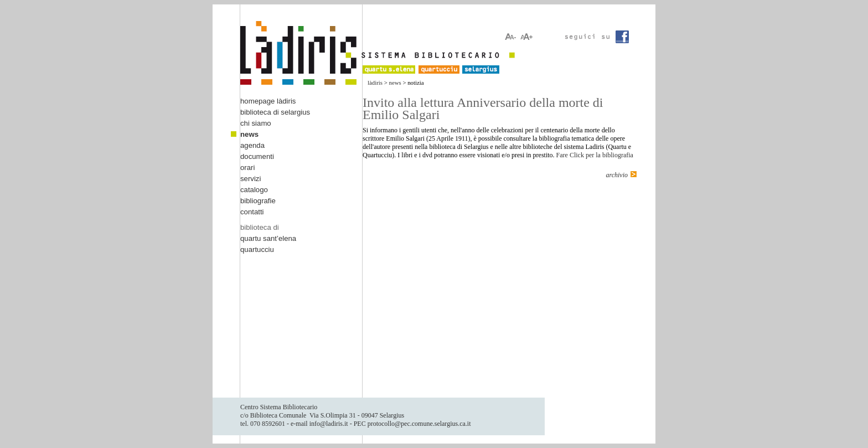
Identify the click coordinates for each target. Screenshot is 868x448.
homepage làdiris (268, 101)
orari (247, 168)
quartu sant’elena (268, 238)
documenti (257, 156)
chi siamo (256, 123)
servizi (250, 179)
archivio (617, 175)
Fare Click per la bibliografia (595, 155)
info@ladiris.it (329, 424)
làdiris (375, 83)
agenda (252, 145)
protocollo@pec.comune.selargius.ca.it (419, 424)
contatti (252, 212)
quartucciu (257, 249)
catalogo (254, 190)
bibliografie (258, 201)
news (395, 83)
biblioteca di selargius (275, 112)
